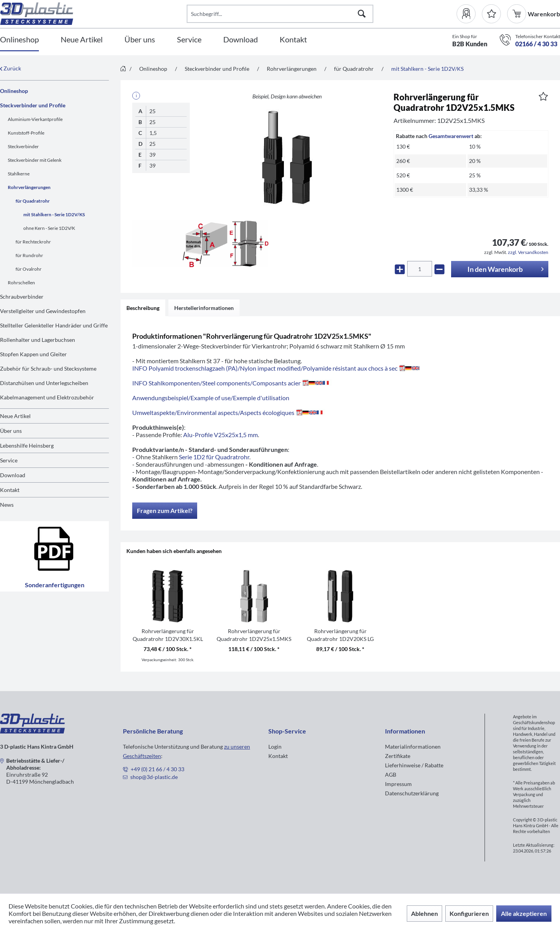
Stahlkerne (19, 174)
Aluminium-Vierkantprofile (35, 119)
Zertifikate (398, 756)
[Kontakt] (293, 40)
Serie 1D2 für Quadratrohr (214, 457)
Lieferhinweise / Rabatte (414, 765)
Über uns (11, 431)
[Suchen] (362, 14)
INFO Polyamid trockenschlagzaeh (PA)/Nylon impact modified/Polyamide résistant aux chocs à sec (276, 368)
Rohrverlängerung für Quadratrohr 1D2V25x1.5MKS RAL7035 (254, 635)
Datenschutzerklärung (412, 793)
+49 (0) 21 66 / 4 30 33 (157, 769)
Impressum (398, 784)
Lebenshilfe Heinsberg (27, 445)
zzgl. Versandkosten (528, 252)
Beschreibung (143, 308)
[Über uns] (140, 40)
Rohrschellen (21, 283)
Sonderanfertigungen (55, 556)
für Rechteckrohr (33, 242)
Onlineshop (14, 91)
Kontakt (10, 490)
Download (13, 475)
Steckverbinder (23, 146)
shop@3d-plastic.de (154, 777)
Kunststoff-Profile (26, 133)
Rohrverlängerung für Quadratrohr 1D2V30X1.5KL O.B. (168, 635)
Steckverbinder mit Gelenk (35, 160)
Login (275, 747)
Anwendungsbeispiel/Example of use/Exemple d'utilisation (211, 398)
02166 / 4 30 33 (536, 44)
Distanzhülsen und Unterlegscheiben (44, 383)
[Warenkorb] (517, 14)
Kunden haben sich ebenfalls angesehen (174, 551)
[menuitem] (469, 14)
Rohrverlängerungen (29, 187)
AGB (391, 775)
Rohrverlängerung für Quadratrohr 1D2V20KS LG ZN (340, 635)
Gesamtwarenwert (451, 136)
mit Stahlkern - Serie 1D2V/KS (54, 214)
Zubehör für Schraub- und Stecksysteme (48, 368)
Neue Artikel (15, 416)
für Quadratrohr (33, 201)
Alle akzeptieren (524, 913)
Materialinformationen (413, 747)
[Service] (189, 40)
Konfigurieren (469, 913)
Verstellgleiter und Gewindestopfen (43, 311)
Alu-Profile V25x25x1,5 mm (220, 435)
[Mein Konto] (469, 14)
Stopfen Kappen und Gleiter (33, 354)
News (7, 505)
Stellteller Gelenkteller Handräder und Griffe (54, 325)
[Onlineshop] (19, 40)
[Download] (241, 40)
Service (9, 460)
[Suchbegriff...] (280, 14)
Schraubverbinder (22, 297)
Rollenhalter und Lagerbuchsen (38, 340)
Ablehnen (424, 913)
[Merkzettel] (491, 14)
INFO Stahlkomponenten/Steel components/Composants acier (232, 383)
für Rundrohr (29, 255)
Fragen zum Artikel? (165, 510)
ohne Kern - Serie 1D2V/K (49, 228)
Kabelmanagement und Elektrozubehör (47, 397)
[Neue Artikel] (82, 40)
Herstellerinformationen (204, 308)
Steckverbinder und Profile (33, 105)
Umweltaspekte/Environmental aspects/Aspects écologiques (229, 412)
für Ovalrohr (29, 269)
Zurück (10, 68)
